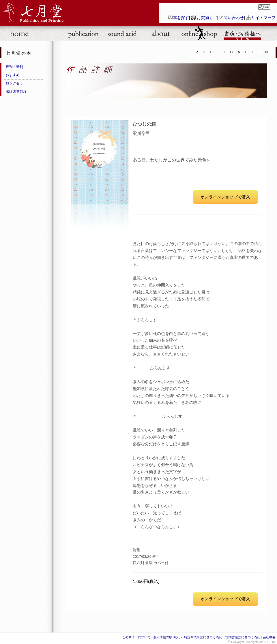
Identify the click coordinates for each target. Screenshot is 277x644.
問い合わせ (234, 18)
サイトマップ (263, 18)
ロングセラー (16, 83)
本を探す (181, 18)
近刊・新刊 (14, 67)
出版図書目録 (16, 92)
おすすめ (13, 75)
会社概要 (269, 637)
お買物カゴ (207, 18)
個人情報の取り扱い (167, 637)
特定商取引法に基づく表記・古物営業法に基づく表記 (222, 637)
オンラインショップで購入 (225, 197)
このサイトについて (136, 637)
